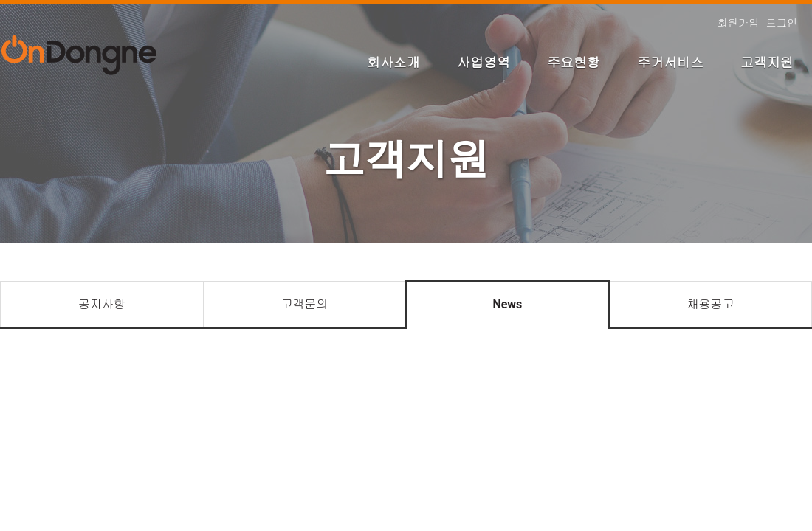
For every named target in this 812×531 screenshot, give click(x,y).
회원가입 (738, 23)
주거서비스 (670, 62)
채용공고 (710, 304)
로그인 (782, 23)
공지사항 (102, 304)
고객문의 (304, 304)
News (507, 304)
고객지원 (767, 62)
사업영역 (484, 62)
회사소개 (393, 62)
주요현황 (574, 62)
